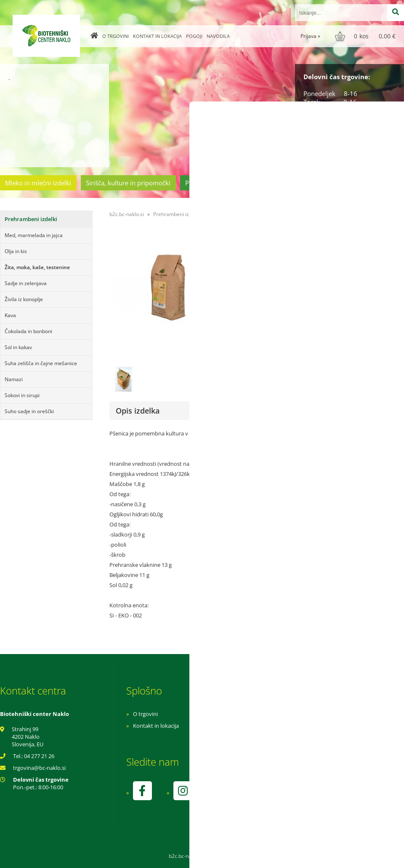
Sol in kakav (18, 347)
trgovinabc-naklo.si (39, 768)
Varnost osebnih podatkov (280, 737)
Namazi (14, 379)
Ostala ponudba (372, 183)
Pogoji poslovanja (268, 726)
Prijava (310, 36)
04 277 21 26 (39, 756)
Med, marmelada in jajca (34, 235)
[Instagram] (183, 791)
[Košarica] (366, 36)
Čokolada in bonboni (28, 331)
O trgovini (116, 36)
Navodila (218, 36)
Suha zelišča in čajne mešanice (41, 363)
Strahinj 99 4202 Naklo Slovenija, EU (28, 737)
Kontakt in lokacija (157, 36)
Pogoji (194, 36)
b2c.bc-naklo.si (127, 214)
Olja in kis (16, 251)
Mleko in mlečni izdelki (38, 183)
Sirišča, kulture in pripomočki (128, 183)
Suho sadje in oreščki (29, 411)
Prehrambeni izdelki (214, 183)
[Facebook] (142, 791)
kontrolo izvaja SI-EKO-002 (279, 797)
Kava (10, 315)
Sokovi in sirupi (22, 395)
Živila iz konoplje (24, 299)
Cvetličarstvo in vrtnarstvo (296, 183)
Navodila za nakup (269, 714)
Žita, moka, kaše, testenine (37, 267)
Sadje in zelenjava (26, 283)
